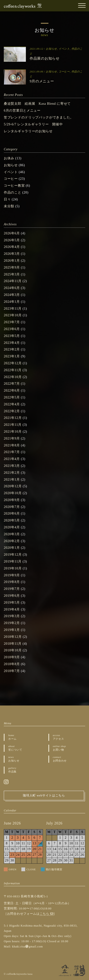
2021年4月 (12, 459)
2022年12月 (13, 363)
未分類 (9, 206)
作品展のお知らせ (45, 58)
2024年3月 (12, 295)
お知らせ (51, 49)
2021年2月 (12, 473)
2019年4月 (12, 609)
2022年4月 (12, 404)
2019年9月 (12, 575)
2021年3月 (12, 466)
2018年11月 (13, 644)
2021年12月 (13, 418)
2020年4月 (12, 527)
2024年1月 (12, 302)
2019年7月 (12, 589)
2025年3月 (12, 274)
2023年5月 (12, 336)
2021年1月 (12, 480)
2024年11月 (13, 281)
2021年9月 (12, 438)
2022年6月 (12, 391)
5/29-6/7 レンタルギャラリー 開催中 (33, 124)
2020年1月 (12, 548)
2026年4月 (12, 247)
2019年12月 (13, 555)
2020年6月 (12, 514)
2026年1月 (12, 261)
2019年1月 (12, 630)
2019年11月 (13, 561)
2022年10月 (13, 377)
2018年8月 (12, 664)
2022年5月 (12, 397)
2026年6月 (12, 233)
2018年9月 (12, 657)
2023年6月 (12, 329)
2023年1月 (12, 356)
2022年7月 (12, 384)
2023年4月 (12, 343)
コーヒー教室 (14, 186)
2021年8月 (12, 445)
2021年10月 (13, 432)
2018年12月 (13, 637)
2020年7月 (12, 507)
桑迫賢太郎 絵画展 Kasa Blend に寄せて (37, 104)
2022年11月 (13, 370)
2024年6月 (12, 288)
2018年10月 (13, 650)
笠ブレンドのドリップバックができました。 (39, 117)
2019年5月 (12, 603)
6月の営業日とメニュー (22, 111)
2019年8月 (12, 582)
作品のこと (13, 192)
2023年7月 (12, 322)
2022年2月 (12, 411)
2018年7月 (12, 671)
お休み (9, 158)
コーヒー (64, 71)
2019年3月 (12, 616)
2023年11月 (13, 309)
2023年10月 (13, 315)
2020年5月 (12, 520)
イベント (64, 49)
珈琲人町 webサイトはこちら (44, 795)
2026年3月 (12, 254)
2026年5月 (12, 240)
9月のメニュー (42, 81)
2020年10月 (13, 493)
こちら (47, 914)
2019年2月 (12, 623)
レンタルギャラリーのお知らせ (28, 131)
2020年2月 (12, 541)
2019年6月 (12, 596)
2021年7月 (12, 452)
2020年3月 (12, 534)
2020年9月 (12, 500)
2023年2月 (12, 349)
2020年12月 (13, 486)
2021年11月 (13, 425)
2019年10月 (13, 568)
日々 (7, 199)
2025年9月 (12, 267)
